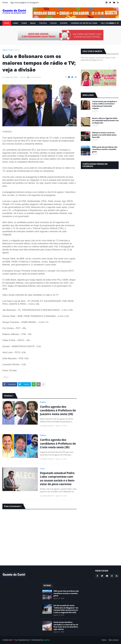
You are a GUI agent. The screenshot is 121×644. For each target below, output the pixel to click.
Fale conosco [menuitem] (107, 23)
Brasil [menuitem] (33, 23)
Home (5, 2)
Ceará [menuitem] (24, 23)
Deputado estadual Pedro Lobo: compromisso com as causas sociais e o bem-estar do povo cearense (57, 478)
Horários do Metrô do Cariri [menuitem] (84, 23)
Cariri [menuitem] (15, 23)
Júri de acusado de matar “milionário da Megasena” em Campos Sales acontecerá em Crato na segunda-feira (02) (66, 609)
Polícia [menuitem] (53, 23)
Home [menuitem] (7, 23)
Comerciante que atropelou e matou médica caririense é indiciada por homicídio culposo (104, 105)
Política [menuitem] (43, 23)
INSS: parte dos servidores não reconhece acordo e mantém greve (105, 149)
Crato (42, 468)
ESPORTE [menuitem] (64, 23)
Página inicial (8, 50)
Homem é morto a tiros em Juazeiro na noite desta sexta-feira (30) (104, 135)
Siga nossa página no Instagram (24, 2)
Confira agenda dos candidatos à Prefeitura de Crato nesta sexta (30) (58, 443)
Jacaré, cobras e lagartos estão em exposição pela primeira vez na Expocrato (105, 121)
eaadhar (47, 640)
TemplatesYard (24, 640)
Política (17, 50)
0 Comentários (35, 77)
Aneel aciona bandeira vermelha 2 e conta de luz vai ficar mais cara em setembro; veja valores (66, 626)
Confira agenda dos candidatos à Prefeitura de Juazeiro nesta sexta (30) (58, 410)
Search (113, 23)
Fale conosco (114, 640)
